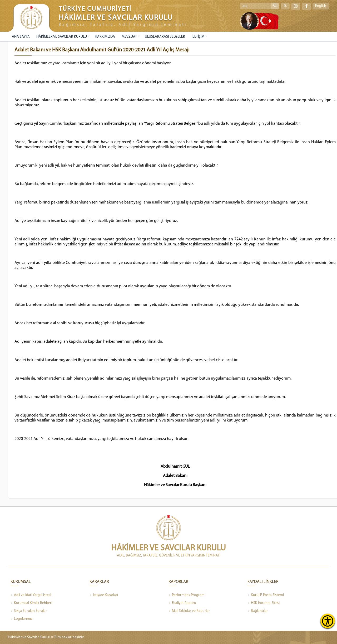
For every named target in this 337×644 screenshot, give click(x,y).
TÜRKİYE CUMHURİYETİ (95, 9)
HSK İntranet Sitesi (264, 603)
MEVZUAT (129, 37)
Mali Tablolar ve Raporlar (189, 611)
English (321, 6)
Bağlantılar (258, 611)
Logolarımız (21, 619)
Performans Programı (187, 595)
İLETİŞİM (198, 37)
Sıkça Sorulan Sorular (29, 611)
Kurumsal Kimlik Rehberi (31, 603)
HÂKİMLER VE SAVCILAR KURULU (62, 37)
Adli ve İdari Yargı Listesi (31, 595)
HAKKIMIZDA (105, 37)
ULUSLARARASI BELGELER (165, 37)
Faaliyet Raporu (182, 603)
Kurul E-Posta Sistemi (266, 595)
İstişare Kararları (104, 595)
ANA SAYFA (21, 37)
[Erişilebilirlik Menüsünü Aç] (328, 621)
